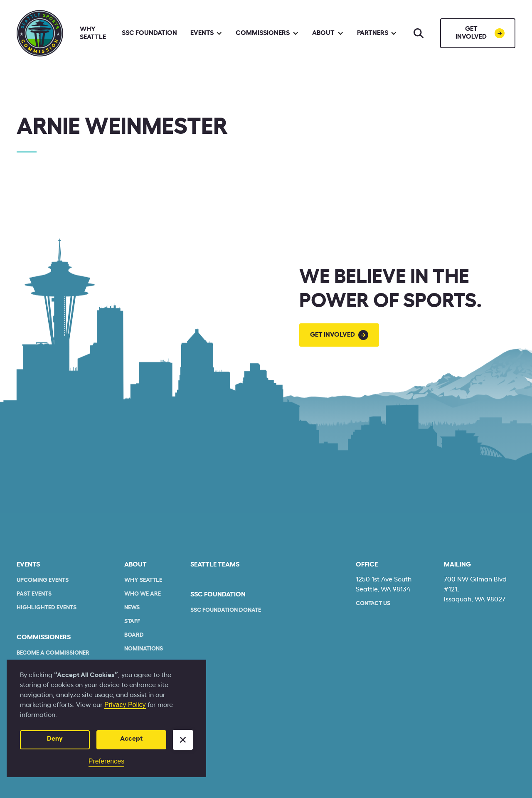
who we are (143, 594)
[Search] (419, 33)
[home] (40, 33)
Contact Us (373, 603)
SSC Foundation (149, 33)
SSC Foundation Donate (226, 610)
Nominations (144, 649)
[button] (183, 740)
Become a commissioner (53, 653)
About (135, 564)
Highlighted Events (47, 608)
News (132, 608)
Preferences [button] (106, 761)
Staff (132, 621)
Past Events (34, 594)
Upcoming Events (43, 580)
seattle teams (215, 564)
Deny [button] (55, 739)
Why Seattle (93, 33)
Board (134, 635)
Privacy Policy (125, 705)
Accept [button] (131, 739)
